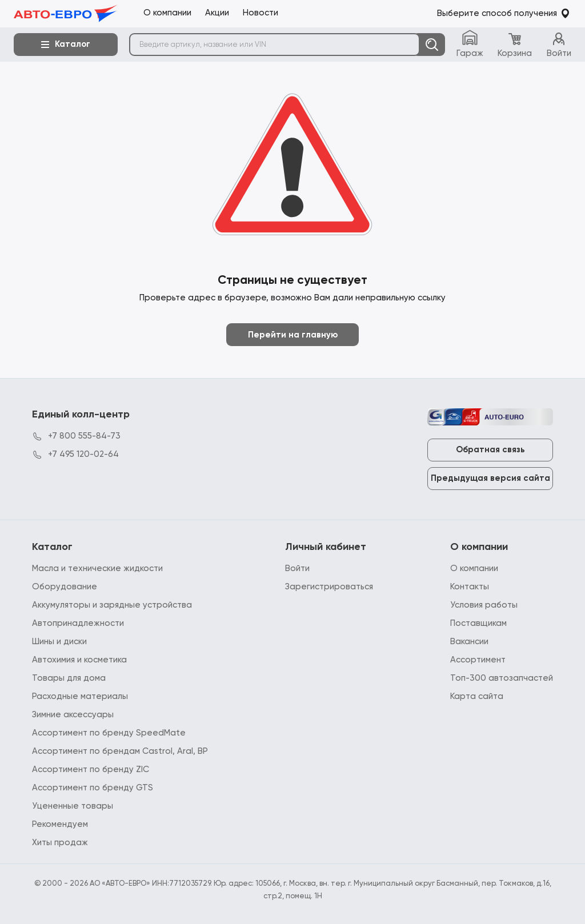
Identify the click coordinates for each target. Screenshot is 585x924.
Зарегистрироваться (329, 587)
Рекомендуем (60, 824)
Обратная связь (490, 450)
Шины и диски (59, 642)
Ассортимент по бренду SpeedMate (109, 733)
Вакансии (469, 642)
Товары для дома (69, 678)
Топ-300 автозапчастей (502, 678)
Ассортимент (478, 660)
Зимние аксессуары (73, 715)
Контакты (470, 587)
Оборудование (65, 587)
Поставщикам (478, 623)
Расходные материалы (80, 696)
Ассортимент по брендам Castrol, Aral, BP (120, 751)
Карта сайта (477, 696)
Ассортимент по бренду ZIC (91, 770)
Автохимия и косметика (79, 660)
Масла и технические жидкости (97, 569)
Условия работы (484, 605)
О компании (474, 569)
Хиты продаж (60, 843)
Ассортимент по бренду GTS (93, 788)
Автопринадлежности (78, 623)
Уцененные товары (73, 806)
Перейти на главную (293, 335)
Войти (297, 569)
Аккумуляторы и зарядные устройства (112, 605)
